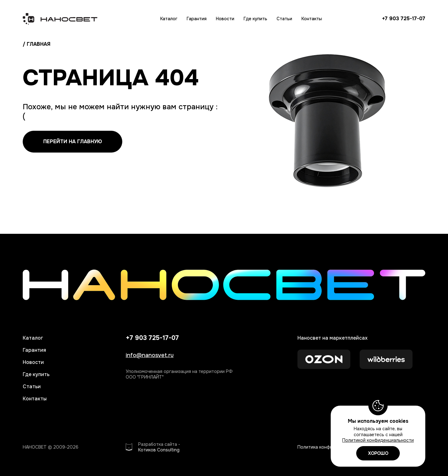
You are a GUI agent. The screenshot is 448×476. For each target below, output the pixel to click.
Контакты (312, 19)
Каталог (169, 19)
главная (39, 44)
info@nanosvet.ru (150, 355)
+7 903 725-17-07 (404, 19)
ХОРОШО (378, 453)
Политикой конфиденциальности (378, 440)
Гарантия (197, 19)
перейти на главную (73, 141)
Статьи (284, 19)
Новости (225, 19)
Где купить (255, 19)
